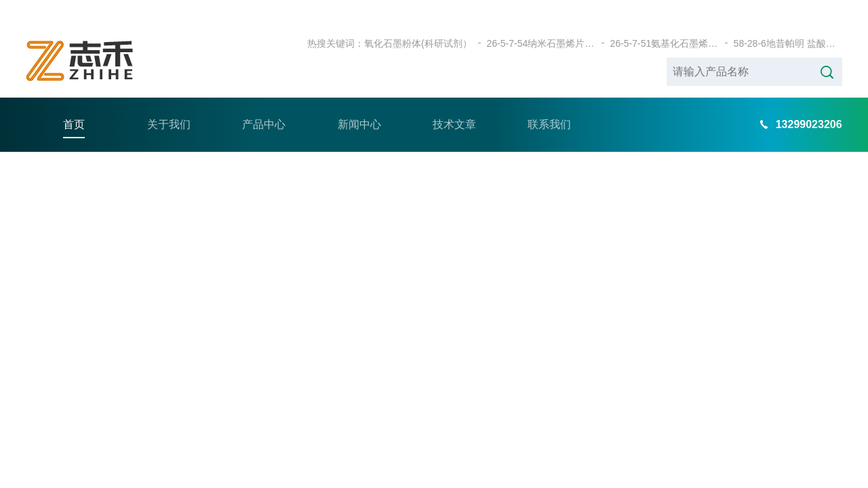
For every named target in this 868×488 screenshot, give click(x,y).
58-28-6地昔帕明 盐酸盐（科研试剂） (788, 20)
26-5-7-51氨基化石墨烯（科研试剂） (665, 20)
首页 (74, 101)
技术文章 (454, 101)
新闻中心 (359, 101)
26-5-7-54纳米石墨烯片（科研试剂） (541, 20)
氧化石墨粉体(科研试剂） (418, 20)
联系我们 (549, 101)
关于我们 (169, 101)
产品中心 (264, 101)
